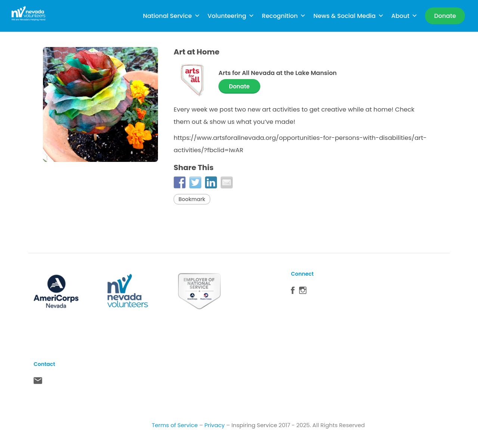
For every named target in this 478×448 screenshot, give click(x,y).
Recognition (284, 16)
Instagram (303, 292)
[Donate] (445, 16)
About (405, 16)
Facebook (293, 292)
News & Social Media (348, 16)
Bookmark (192, 199)
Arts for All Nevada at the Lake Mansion (278, 73)
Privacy (215, 425)
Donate (239, 86)
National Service (172, 16)
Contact (38, 382)
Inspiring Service (254, 425)
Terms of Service (175, 425)
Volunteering (231, 16)
